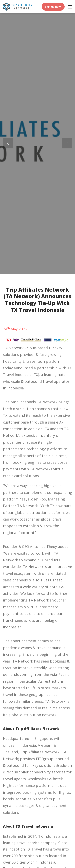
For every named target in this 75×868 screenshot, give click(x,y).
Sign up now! (53, 7)
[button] (67, 143)
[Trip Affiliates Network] (17, 6)
